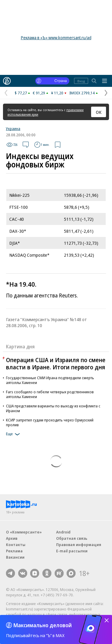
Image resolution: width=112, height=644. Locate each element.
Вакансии (15, 557)
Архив (12, 538)
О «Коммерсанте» (24, 532)
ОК (99, 112)
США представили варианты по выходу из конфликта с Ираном (53, 408)
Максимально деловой (43, 625)
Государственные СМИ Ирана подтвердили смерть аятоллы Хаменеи (50, 380)
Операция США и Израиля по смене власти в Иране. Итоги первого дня (56, 363)
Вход (81, 81)
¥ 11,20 (57, 93)
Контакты (16, 545)
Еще (14, 434)
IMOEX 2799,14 (82, 93)
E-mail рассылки (72, 551)
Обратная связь (72, 538)
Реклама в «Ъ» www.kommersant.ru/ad (56, 38)
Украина (13, 129)
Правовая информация (79, 545)
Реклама (14, 551)
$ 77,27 (21, 93)
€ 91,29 (39, 93)
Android (63, 532)
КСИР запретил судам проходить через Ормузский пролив (50, 422)
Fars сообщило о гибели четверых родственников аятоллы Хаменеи (50, 394)
